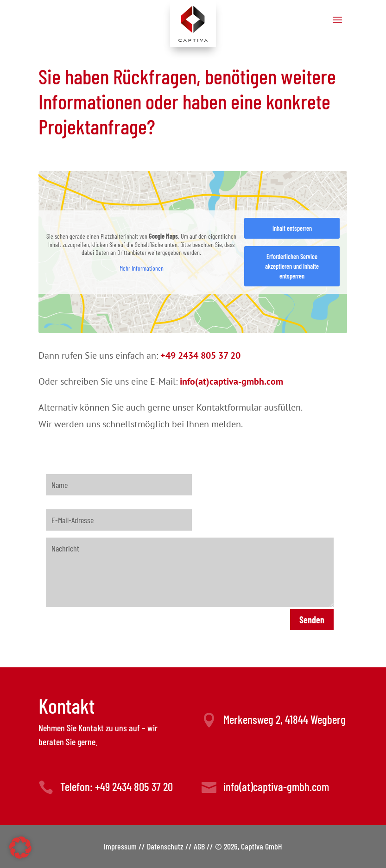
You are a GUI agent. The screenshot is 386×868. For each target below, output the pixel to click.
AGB (199, 846)
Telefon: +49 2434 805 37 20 (117, 786)
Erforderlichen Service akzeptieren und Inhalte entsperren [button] (292, 266)
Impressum (120, 846)
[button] (20, 848)
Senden (312, 620)
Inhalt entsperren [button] (292, 228)
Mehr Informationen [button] (142, 268)
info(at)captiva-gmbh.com (276, 786)
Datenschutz (165, 846)
